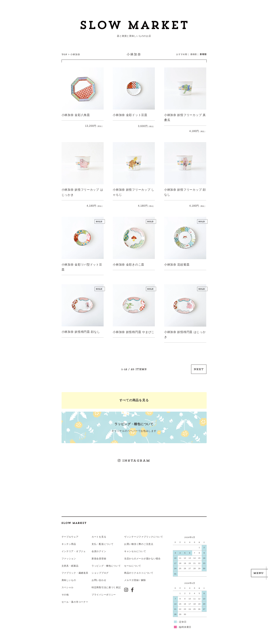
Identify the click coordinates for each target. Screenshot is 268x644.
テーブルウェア (70, 534)
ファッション (69, 556)
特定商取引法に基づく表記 (106, 584)
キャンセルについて (135, 549)
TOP (64, 54)
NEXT (199, 368)
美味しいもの (69, 577)
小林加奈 (75, 54)
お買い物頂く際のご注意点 (139, 541)
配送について (106, 541)
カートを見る (99, 534)
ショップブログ (100, 570)
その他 (65, 592)
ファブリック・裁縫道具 (75, 570)
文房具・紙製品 (70, 563)
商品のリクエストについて (139, 570)
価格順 (194, 54)
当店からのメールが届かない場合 (142, 556)
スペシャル (68, 584)
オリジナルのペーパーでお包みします (134, 426)
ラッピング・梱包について (106, 563)
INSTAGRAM (134, 459)
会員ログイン (99, 549)
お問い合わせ (99, 577)
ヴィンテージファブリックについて (143, 534)
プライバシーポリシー (104, 592)
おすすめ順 (182, 54)
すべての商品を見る (134, 399)
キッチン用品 (69, 541)
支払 (94, 541)
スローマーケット (134, 26)
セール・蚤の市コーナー (75, 599)
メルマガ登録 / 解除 (135, 577)
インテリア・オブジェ (74, 549)
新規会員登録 (99, 556)
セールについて (132, 563)
